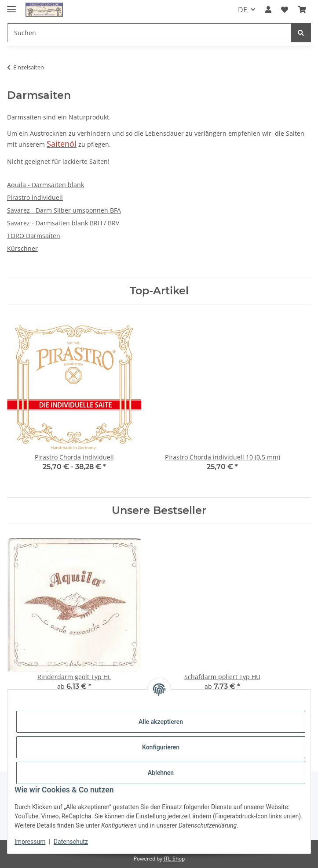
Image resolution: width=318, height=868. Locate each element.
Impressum (30, 842)
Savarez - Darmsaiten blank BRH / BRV (63, 223)
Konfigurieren (161, 747)
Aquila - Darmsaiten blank (46, 185)
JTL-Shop (174, 859)
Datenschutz (71, 842)
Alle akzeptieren (161, 722)
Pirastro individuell (35, 197)
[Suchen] (149, 33)
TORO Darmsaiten (34, 236)
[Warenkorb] (302, 10)
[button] (268, 10)
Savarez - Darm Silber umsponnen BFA (64, 210)
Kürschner (22, 248)
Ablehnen (161, 773)
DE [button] (243, 10)
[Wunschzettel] (285, 10)
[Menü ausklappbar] (11, 5)
